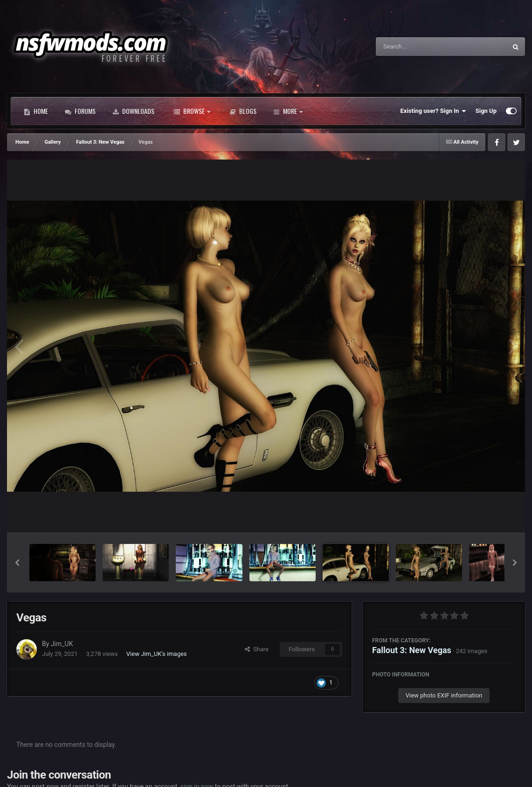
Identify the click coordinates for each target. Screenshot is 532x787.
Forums (80, 111)
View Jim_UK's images (157, 654)
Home (36, 111)
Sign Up (486, 111)
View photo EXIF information (444, 695)
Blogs (243, 111)
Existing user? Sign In (433, 111)
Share (257, 649)
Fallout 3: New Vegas (412, 650)
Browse (192, 111)
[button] (17, 563)
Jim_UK (62, 644)
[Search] (418, 47)
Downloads (133, 111)
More (288, 111)
